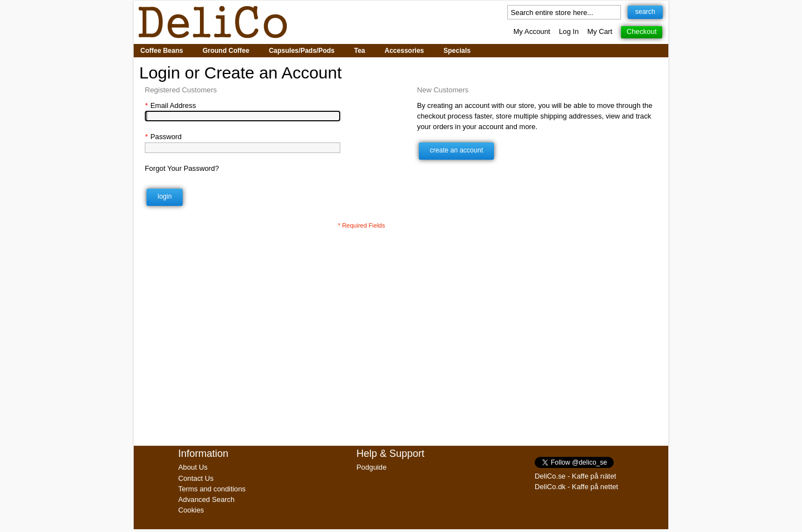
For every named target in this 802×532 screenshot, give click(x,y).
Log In (569, 31)
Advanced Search (206, 499)
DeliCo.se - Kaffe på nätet (575, 476)
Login (165, 196)
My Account (532, 31)
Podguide (371, 467)
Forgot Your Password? (182, 168)
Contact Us (196, 478)
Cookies (191, 510)
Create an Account (456, 150)
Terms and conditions (212, 489)
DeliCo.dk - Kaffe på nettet (576, 487)
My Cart (600, 31)
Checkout (642, 31)
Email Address (170, 105)
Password (163, 137)
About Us (193, 467)
